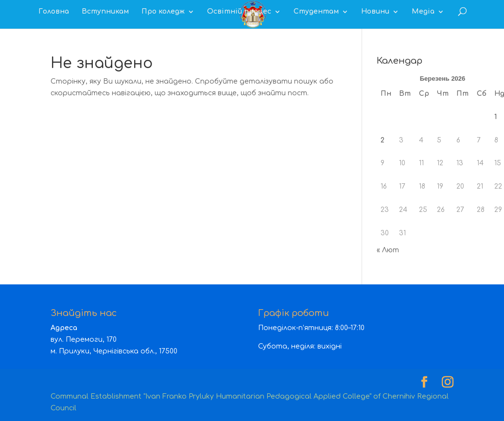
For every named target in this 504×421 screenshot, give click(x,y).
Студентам (316, 12)
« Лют (388, 250)
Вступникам (105, 12)
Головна (54, 12)
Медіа (423, 12)
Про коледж (163, 12)
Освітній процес (239, 12)
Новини (375, 12)
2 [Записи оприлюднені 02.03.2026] (382, 140)
